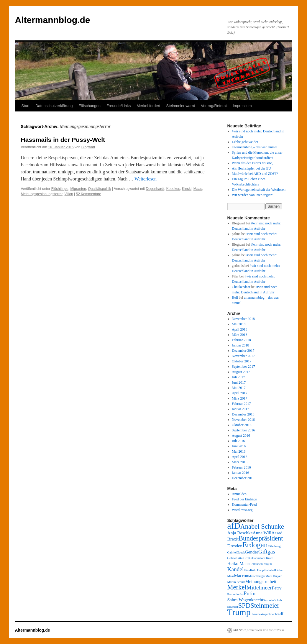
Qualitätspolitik (99, 189)
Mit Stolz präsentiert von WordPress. (259, 630)
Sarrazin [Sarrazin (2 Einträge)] (269, 600)
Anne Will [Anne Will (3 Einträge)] (262, 533)
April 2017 (239, 393)
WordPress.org (242, 510)
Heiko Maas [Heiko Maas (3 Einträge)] (238, 563)
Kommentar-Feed (244, 505)
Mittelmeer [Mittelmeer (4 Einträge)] (259, 588)
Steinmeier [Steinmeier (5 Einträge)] (265, 606)
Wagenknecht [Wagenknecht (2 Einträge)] (269, 614)
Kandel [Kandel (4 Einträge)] (236, 569)
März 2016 (239, 462)
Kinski (187, 189)
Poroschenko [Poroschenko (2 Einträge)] (235, 594)
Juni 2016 (239, 446)
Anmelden (239, 494)
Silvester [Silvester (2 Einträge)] (233, 607)
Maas (198, 189)
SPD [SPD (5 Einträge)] (244, 606)
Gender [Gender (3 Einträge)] (251, 552)
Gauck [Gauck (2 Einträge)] (241, 552)
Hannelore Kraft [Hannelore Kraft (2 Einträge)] (262, 558)
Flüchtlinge (60, 189)
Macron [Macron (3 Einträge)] (241, 575)
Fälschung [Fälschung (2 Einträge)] (274, 546)
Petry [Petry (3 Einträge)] (277, 588)
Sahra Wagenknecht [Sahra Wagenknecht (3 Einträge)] (245, 600)
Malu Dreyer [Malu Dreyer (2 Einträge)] (274, 576)
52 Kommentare (89, 194)
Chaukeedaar (241, 287)
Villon (69, 194)
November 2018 (243, 319)
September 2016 (243, 430)
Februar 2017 (241, 404)
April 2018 (239, 329)
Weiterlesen (148, 179)
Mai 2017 (239, 388)
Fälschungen (89, 106)
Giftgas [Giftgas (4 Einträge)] (267, 552)
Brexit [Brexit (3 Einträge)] (233, 539)
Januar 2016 (240, 473)
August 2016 (241, 436)
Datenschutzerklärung (54, 106)
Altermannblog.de (53, 20)
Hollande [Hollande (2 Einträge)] (255, 564)
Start (26, 106)
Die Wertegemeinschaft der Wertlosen (259, 190)
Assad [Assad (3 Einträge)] (277, 533)
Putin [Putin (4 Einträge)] (250, 593)
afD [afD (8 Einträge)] (234, 526)
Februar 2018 (241, 340)
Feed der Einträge (244, 499)
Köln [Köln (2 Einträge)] (247, 570)
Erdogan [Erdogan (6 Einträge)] (255, 545)
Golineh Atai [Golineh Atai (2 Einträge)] (235, 558)
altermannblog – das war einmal (255, 147)
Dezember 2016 (243, 414)
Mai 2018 (239, 324)
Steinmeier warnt (180, 106)
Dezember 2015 (243, 478)
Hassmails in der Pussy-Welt (63, 140)
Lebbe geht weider (245, 142)
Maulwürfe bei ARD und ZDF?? (255, 174)
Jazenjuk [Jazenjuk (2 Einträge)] (266, 564)
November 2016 (243, 420)
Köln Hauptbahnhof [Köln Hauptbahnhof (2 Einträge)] (263, 570)
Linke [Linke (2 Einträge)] (279, 570)
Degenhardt (155, 189)
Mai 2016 (239, 451)
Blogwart (88, 147)
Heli (235, 298)
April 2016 (239, 457)
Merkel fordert (148, 106)
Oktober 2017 (242, 361)
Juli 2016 (238, 441)
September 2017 (243, 367)
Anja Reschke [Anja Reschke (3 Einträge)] (240, 533)
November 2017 (243, 356)
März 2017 (239, 398)
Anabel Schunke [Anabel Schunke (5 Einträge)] (262, 526)
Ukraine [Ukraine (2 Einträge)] (255, 614)
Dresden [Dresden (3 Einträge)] (235, 546)
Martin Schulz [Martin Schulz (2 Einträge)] (236, 582)
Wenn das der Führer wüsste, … (255, 163)
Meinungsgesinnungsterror (42, 194)
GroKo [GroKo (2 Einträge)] (248, 558)
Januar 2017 (240, 409)
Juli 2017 (238, 377)
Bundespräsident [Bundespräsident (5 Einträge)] (261, 538)
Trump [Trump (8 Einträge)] (239, 612)
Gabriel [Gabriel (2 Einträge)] (232, 552)
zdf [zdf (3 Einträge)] (280, 613)
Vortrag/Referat (214, 106)
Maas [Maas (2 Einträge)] (231, 576)
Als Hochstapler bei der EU (251, 168)
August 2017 (241, 372)
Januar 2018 (240, 345)
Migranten (78, 189)
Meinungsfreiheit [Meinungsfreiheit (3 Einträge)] (261, 581)
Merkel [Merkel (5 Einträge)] (237, 587)
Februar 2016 (241, 467)
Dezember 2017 (243, 351)
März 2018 (239, 335)
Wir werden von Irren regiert (252, 195)
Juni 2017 (239, 382)
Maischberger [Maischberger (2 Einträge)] (257, 576)
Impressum (242, 106)
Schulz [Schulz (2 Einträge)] (278, 600)
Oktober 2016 (242, 425)
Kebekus (173, 189)
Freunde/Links (119, 106)
